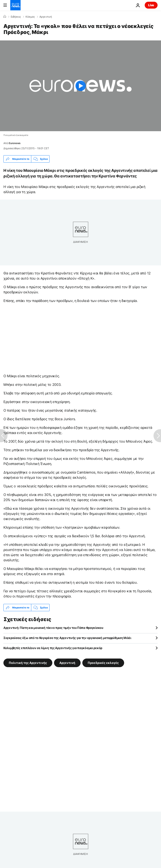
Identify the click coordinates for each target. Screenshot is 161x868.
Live (151, 5)
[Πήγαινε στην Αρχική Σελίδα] (15, 5)
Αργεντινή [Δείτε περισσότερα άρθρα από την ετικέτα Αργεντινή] (67, 663)
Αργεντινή (46, 17)
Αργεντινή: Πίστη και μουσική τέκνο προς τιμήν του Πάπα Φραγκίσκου (53, 628)
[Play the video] (80, 86)
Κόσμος (30, 17)
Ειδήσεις (16, 17)
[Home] (5, 17)
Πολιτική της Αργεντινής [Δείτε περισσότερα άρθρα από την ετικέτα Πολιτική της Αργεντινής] (28, 663)
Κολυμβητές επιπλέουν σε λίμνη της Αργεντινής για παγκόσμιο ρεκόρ (53, 648)
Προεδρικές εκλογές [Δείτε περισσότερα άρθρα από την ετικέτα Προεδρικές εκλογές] (103, 663)
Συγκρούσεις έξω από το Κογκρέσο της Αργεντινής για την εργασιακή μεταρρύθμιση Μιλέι (67, 638)
